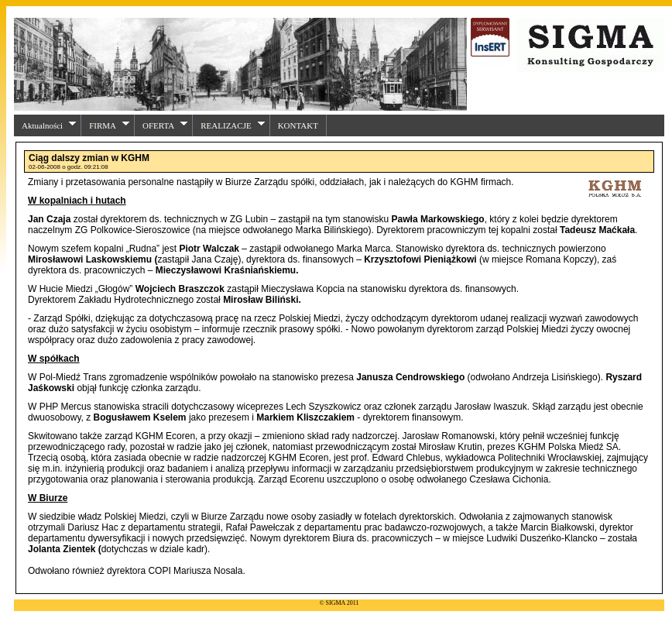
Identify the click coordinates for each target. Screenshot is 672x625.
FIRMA (110, 125)
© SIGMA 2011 (339, 603)
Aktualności (49, 125)
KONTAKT (298, 125)
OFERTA (165, 125)
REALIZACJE (233, 125)
